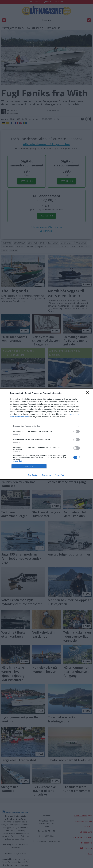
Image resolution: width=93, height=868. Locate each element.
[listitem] (46, 426)
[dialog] (46, 434)
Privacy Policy (60, 475)
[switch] (77, 431)
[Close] (88, 393)
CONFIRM (29, 466)
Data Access (46, 475)
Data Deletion (33, 475)
